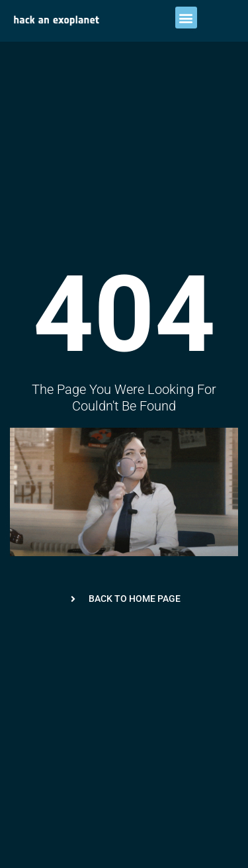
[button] (186, 18)
